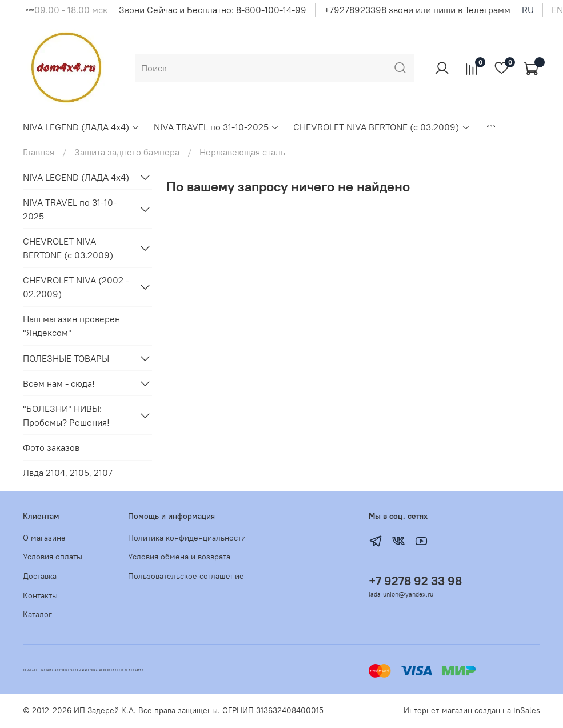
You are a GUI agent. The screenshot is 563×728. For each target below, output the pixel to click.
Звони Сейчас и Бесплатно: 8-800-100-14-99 (213, 10)
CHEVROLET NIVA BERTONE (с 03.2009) (382, 127)
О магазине (44, 538)
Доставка (40, 576)
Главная (39, 152)
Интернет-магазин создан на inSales (472, 710)
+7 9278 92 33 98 (415, 581)
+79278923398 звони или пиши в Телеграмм (417, 10)
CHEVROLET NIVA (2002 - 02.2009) (76, 287)
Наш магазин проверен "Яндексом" (71, 326)
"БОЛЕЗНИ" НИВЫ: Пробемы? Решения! (66, 415)
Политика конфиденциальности (187, 538)
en (557, 10)
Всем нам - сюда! (59, 383)
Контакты (40, 595)
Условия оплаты (53, 557)
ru (528, 10)
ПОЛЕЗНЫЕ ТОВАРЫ (66, 358)
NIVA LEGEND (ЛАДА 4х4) (81, 127)
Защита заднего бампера (127, 152)
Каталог (37, 614)
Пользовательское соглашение (186, 576)
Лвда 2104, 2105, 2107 (68, 473)
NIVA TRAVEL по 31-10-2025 (217, 127)
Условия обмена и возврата (179, 557)
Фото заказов (51, 447)
